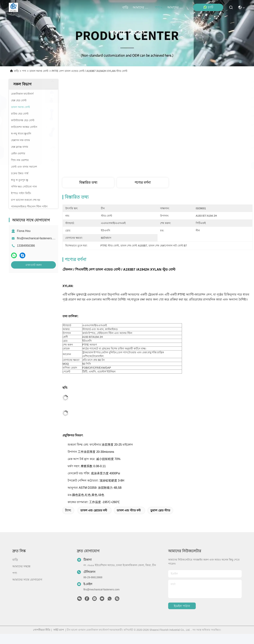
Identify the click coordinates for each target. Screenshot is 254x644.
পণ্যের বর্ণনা (143, 183)
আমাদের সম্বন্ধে (142, 7)
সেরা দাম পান (195, 165)
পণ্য (159, 7)
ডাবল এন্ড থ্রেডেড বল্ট (94, 510)
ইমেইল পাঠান (182, 606)
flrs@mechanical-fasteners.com (37, 238)
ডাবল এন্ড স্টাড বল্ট (129, 510)
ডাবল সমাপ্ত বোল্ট (39, 71)
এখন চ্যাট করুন (34, 265)
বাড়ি (125, 7)
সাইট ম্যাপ (59, 630)
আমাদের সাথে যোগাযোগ (176, 7)
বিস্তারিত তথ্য (88, 183)
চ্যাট (208, 7)
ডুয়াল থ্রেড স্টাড (160, 510)
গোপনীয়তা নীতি (42, 630)
